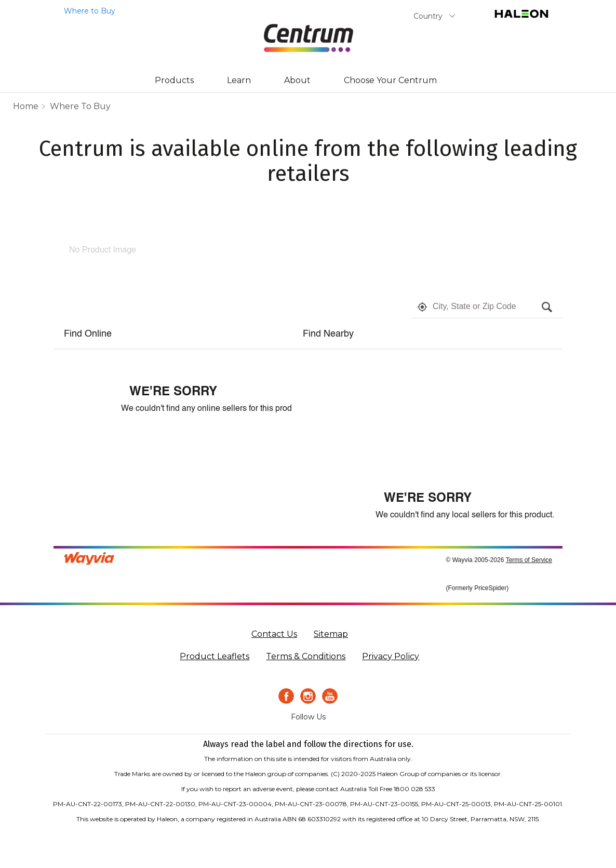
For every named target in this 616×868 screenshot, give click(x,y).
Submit (473, 18)
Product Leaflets (215, 656)
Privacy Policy (391, 656)
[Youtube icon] (330, 696)
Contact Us (274, 634)
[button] (422, 307)
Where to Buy (80, 106)
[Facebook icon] (286, 696)
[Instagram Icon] (308, 696)
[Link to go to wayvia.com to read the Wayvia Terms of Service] (90, 557)
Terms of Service (529, 560)
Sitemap (331, 634)
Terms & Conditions (306, 656)
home (26, 106)
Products (174, 80)
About (297, 80)
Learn (239, 80)
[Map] (427, 407)
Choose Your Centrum (390, 80)
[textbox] (485, 307)
